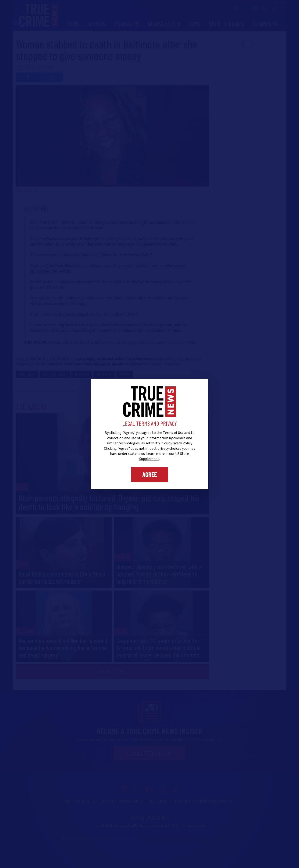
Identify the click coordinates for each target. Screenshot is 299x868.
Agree (150, 474)
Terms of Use (173, 433)
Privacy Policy (181, 443)
